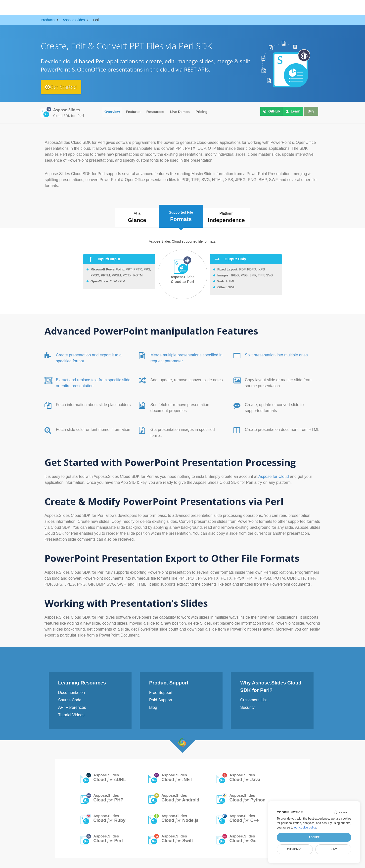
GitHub (270, 112)
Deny (333, 849)
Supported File (182, 215)
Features (133, 112)
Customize (295, 849)
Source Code (70, 699)
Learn (292, 112)
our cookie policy (305, 828)
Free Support (161, 691)
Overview (112, 112)
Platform (232, 217)
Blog (153, 706)
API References (72, 706)
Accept (314, 837)
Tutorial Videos (71, 714)
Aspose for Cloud (274, 475)
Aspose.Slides (110, 776)
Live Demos (180, 112)
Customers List (253, 699)
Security (247, 706)
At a (132, 217)
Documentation (72, 691)
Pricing (202, 112)
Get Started (63, 87)
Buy (310, 112)
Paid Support (161, 699)
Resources (155, 112)
